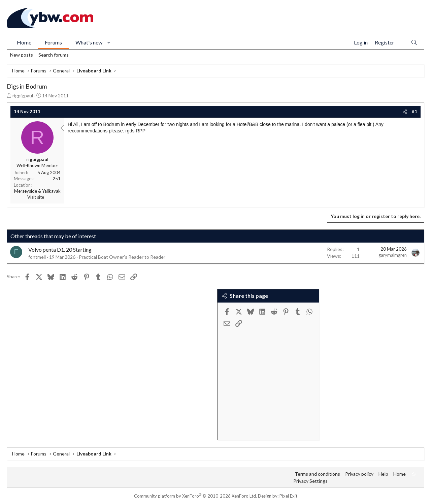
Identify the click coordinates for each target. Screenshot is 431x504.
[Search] (414, 43)
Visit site (36, 197)
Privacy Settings (310, 481)
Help (383, 474)
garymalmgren (393, 255)
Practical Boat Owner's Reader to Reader (122, 257)
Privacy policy (359, 474)
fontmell (37, 257)
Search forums (54, 55)
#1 (415, 112)
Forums (53, 42)
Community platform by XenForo (195, 496)
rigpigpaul (23, 96)
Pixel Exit (288, 496)
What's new (89, 42)
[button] (109, 42)
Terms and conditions (317, 474)
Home (24, 42)
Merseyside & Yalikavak (37, 191)
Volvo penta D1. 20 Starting (60, 249)
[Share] (405, 112)
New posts (22, 55)
